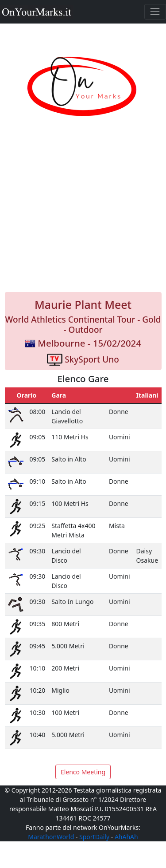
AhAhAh (126, 837)
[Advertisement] (83, 214)
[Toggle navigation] (155, 12)
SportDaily (94, 837)
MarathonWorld (51, 837)
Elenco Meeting (83, 772)
